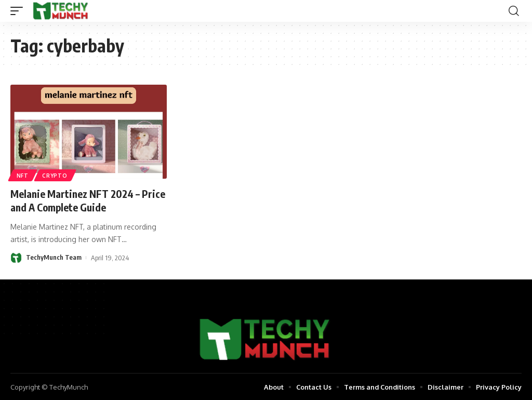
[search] (514, 11)
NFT (23, 176)
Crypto (55, 176)
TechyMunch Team (54, 257)
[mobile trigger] (19, 11)
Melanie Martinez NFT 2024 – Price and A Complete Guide (77, 200)
